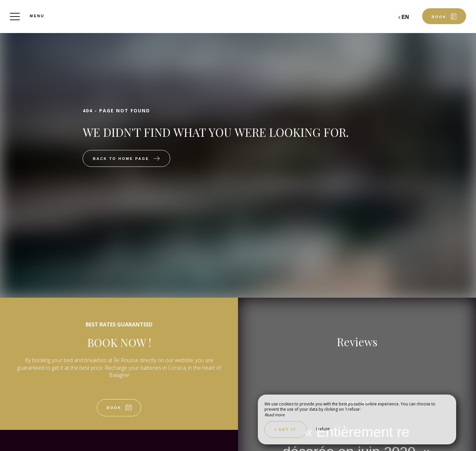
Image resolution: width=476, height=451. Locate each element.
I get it (286, 430)
